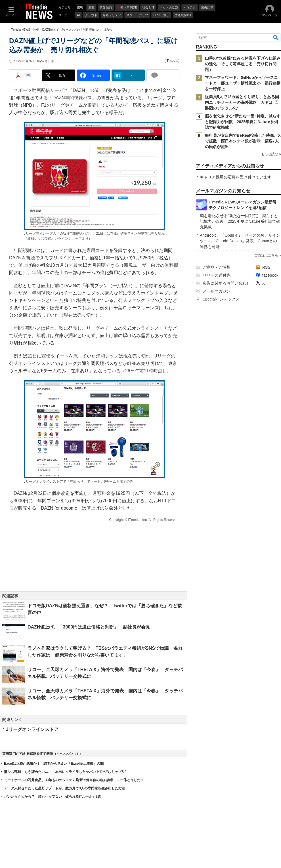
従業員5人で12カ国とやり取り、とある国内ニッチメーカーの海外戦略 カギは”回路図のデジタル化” (242, 102)
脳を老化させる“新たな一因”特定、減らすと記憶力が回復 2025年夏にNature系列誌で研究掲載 (243, 122)
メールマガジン (217, 291)
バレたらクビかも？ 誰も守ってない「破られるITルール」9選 (52, 796)
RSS (266, 267)
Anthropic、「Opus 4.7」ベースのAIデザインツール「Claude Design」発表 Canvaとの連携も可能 (240, 241)
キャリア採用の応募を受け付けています (236, 177)
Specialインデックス (221, 299)
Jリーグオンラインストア (32, 729)
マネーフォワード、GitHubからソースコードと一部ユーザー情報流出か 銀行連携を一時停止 (243, 83)
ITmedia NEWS (20, 30)
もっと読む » (271, 154)
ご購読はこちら (266, 255)
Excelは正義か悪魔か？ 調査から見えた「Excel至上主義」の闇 (54, 764)
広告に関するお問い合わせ (227, 283)
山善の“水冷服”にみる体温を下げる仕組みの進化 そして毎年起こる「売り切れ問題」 (243, 64)
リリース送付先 (217, 275)
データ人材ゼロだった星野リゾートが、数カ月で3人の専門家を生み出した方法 (65, 788)
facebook (270, 275)
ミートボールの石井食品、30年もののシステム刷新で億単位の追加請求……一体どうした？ (74, 780)
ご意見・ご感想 (217, 267)
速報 (36, 30)
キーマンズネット (68, 754)
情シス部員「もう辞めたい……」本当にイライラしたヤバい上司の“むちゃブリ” (65, 772)
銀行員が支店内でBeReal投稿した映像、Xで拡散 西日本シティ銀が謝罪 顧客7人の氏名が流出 (243, 141)
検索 (276, 37)
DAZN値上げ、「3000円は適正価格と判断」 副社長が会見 (89, 627)
